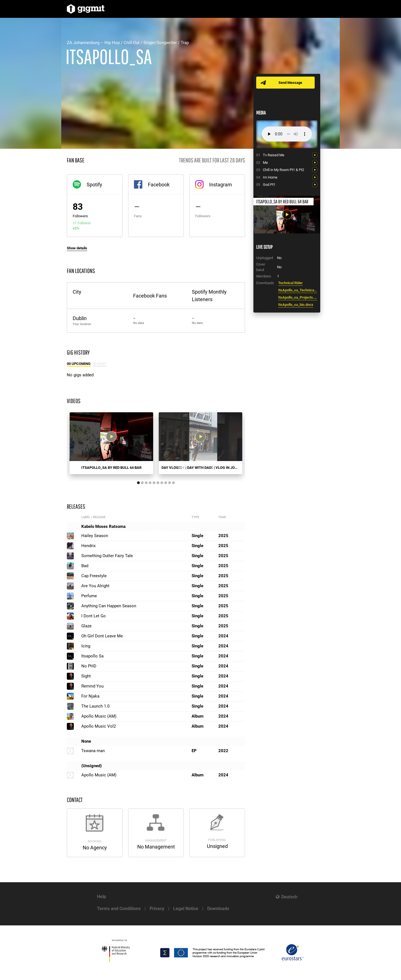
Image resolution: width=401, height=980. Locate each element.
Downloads (218, 909)
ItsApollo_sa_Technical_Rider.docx (298, 290)
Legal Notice (186, 909)
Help (102, 897)
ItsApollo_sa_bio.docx (296, 305)
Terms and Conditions (119, 909)
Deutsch (289, 897)
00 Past (100, 364)
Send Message (290, 83)
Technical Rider (290, 283)
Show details (77, 248)
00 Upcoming (79, 364)
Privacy (157, 909)
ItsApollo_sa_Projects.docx (298, 297)
